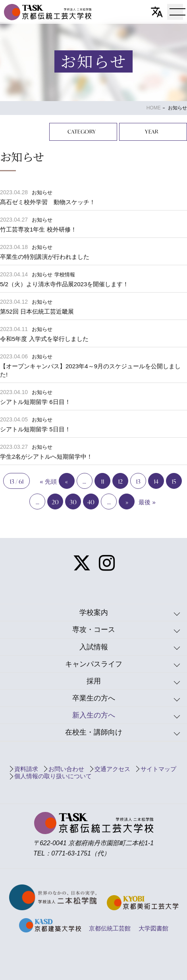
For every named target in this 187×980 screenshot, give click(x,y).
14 (156, 481)
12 (120, 481)
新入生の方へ (94, 715)
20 (55, 502)
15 (174, 481)
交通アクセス (112, 769)
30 (73, 502)
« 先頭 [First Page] (48, 481)
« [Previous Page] (67, 481)
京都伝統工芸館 (110, 928)
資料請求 (26, 769)
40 (91, 502)
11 (102, 481)
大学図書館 (153, 928)
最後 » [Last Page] (147, 502)
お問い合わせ (66, 769)
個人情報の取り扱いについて (53, 776)
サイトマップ (158, 769)
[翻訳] (157, 12)
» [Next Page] (127, 502)
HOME (154, 108)
